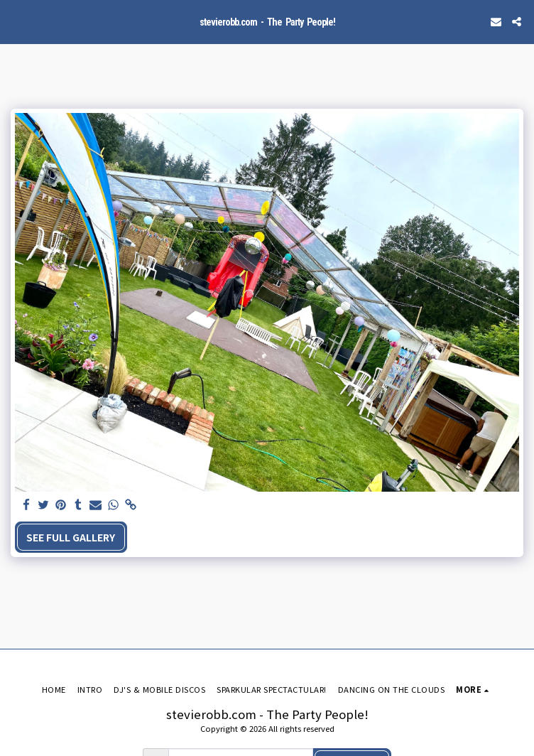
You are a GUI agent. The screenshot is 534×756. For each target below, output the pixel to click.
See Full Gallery (71, 537)
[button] (16, 21)
